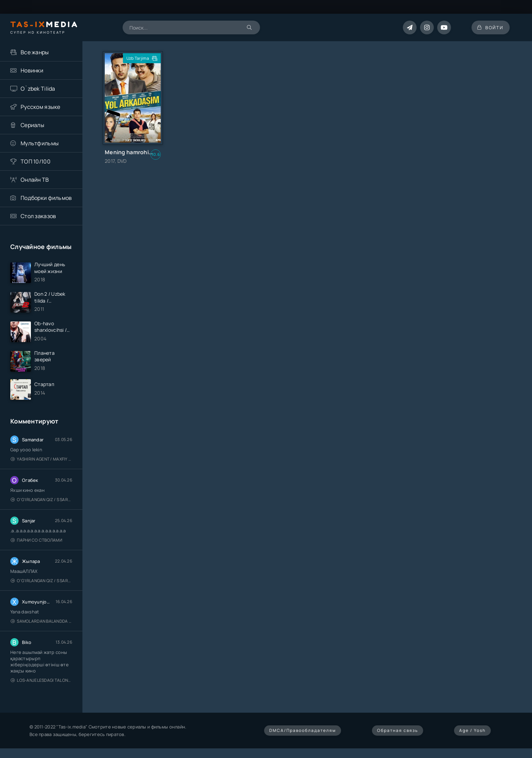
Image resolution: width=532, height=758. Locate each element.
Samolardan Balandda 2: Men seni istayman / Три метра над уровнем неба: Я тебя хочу (41, 624)
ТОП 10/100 (36, 161)
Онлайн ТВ (35, 180)
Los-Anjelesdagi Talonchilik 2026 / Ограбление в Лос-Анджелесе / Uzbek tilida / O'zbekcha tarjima (41, 683)
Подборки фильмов (46, 198)
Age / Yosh (472, 733)
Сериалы (32, 125)
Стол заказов (38, 216)
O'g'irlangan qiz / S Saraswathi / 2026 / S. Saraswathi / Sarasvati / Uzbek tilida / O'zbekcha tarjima (41, 503)
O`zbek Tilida (38, 89)
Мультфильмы (40, 143)
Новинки (32, 70)
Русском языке (41, 107)
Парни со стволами (36, 543)
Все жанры (35, 52)
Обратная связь (398, 733)
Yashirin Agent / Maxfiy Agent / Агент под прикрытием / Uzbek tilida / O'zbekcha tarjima (41, 462)
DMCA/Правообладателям (303, 733)
